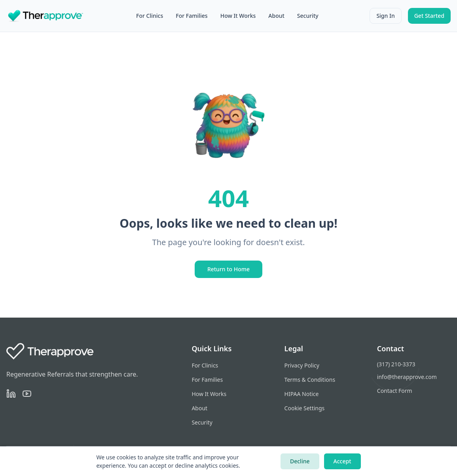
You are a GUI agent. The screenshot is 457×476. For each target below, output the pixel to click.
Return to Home (228, 269)
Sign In (385, 16)
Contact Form (395, 391)
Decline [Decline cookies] (300, 461)
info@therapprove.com (407, 377)
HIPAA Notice (302, 394)
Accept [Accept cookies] (342, 461)
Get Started (429, 16)
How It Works (238, 16)
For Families (192, 16)
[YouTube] (27, 394)
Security (308, 16)
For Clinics (150, 16)
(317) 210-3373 (396, 364)
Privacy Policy (302, 365)
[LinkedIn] (11, 394)
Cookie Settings (305, 408)
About (276, 16)
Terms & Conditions (310, 380)
